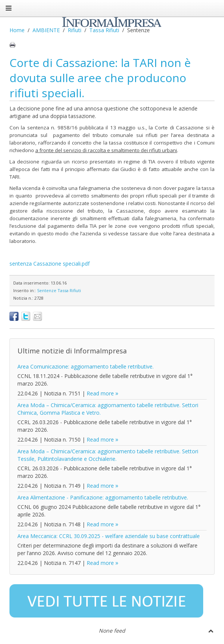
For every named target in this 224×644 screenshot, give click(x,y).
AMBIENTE (46, 30)
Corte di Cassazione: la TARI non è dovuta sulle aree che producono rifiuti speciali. (100, 78)
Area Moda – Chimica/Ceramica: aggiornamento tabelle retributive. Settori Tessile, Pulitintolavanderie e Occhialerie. (108, 455)
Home (17, 30)
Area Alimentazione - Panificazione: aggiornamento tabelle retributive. (103, 497)
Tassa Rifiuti (104, 30)
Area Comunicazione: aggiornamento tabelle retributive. (86, 366)
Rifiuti (75, 30)
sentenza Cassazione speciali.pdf (50, 264)
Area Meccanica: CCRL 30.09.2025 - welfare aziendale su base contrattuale (109, 536)
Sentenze (47, 290)
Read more (100, 393)
